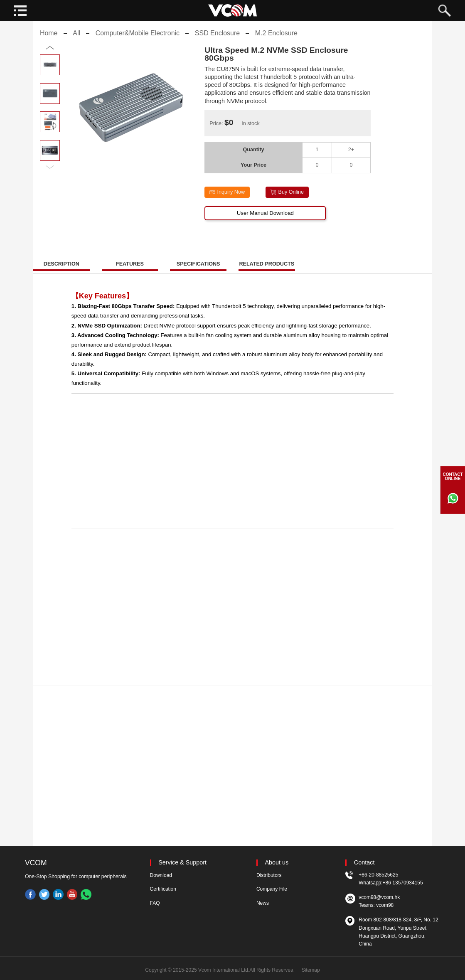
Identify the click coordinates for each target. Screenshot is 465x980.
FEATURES (130, 271)
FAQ (155, 903)
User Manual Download (265, 219)
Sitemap (311, 970)
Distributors (269, 875)
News (263, 903)
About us (277, 863)
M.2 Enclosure (276, 40)
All (76, 40)
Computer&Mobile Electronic (138, 40)
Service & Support (182, 863)
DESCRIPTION (62, 271)
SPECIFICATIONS (198, 271)
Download (161, 875)
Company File (272, 889)
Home (49, 40)
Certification (163, 889)
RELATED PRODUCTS (267, 271)
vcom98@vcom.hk (379, 897)
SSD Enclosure (217, 40)
